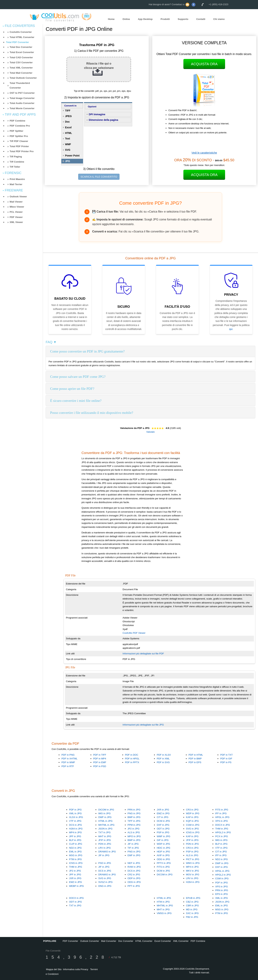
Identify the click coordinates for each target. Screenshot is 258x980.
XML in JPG (75, 813)
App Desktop (145, 19)
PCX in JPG (222, 836)
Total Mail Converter (21, 73)
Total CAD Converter (21, 57)
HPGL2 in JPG (223, 832)
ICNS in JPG (193, 832)
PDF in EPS (195, 762)
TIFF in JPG (134, 821)
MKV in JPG (193, 871)
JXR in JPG (163, 810)
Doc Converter (126, 941)
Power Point (72, 156)
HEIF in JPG (163, 852)
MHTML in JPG (106, 825)
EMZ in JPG (163, 813)
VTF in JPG (75, 821)
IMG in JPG (104, 813)
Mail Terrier (16, 184)
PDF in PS (226, 762)
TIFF (68, 111)
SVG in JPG (193, 829)
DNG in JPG (105, 886)
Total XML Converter (21, 68)
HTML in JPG (105, 821)
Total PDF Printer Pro (22, 151)
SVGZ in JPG (105, 882)
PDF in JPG (75, 810)
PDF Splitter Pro (19, 136)
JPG (67, 161)
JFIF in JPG (104, 840)
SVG (68, 150)
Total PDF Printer (19, 146)
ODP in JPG (134, 878)
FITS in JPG (222, 810)
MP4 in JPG (75, 832)
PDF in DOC (132, 755)
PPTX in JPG (164, 863)
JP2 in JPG (134, 829)
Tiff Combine (17, 162)
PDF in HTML (196, 755)
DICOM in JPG (106, 810)
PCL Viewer (16, 212)
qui (231, 329)
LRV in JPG (104, 848)
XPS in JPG (222, 821)
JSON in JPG (105, 829)
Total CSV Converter (21, 62)
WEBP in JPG (76, 886)
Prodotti (165, 19)
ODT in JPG (163, 829)
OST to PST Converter (22, 93)
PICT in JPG (193, 859)
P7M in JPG (75, 859)
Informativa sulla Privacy (76, 969)
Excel (68, 127)
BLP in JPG (75, 840)
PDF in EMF (100, 762)
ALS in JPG (134, 832)
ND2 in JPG (75, 848)
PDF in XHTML (69, 759)
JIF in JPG (104, 855)
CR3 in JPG (192, 810)
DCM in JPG (163, 821)
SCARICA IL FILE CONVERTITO (99, 177)
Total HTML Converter (22, 37)
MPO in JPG (134, 836)
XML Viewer (16, 222)
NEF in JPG (134, 863)
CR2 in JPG (134, 875)
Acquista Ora (204, 64)
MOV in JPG (193, 875)
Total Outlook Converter (23, 78)
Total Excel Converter (22, 52)
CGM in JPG (193, 825)
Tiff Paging (16, 157)
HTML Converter (144, 941)
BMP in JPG (134, 817)
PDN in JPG (105, 844)
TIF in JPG (133, 848)
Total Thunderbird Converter (20, 85)
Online (126, 19)
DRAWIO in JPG (107, 852)
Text (67, 139)
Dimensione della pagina (103, 120)
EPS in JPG (222, 894)
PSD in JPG (105, 863)
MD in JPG (192, 909)
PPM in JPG (134, 825)
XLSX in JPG (76, 817)
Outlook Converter (90, 941)
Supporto (183, 19)
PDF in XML (163, 759)
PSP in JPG (163, 832)
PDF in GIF (226, 759)
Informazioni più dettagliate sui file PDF (143, 654)
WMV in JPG (193, 863)
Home (111, 19)
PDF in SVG (163, 762)
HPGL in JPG (222, 817)
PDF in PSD (100, 766)
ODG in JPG (163, 859)
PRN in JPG (134, 810)
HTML (68, 133)
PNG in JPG (134, 813)
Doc (67, 122)
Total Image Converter (22, 98)
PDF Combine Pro (20, 126)
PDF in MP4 (100, 759)
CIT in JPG (163, 817)
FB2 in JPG (192, 917)
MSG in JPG (76, 855)
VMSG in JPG (164, 913)
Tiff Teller (15, 167)
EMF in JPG (134, 855)
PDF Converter (70, 941)
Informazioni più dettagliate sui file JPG (143, 725)
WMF (68, 144)
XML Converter (181, 941)
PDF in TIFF (100, 755)
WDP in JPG (193, 813)
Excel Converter (163, 941)
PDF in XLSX (164, 755)
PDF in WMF (68, 762)
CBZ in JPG (192, 902)
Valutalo (151, 432)
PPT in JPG (134, 886)
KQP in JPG (193, 821)
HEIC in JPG (164, 848)
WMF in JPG (164, 836)
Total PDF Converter (18, 42)
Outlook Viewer (18, 197)
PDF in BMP (195, 759)
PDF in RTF (68, 766)
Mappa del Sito (54, 969)
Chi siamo (219, 19)
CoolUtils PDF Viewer (134, 633)
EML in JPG (75, 852)
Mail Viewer (16, 202)
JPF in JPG (75, 836)
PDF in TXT (226, 755)
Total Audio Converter (22, 103)
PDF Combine (17, 121)
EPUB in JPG (193, 898)
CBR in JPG (193, 906)
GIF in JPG (163, 840)
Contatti (201, 19)
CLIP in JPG (76, 844)
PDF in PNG (68, 755)
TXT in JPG (104, 832)
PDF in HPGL (132, 759)
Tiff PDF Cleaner (19, 141)
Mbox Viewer (17, 207)
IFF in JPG (221, 813)
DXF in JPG (163, 825)
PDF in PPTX (132, 762)
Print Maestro (17, 179)
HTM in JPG (163, 902)
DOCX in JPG (223, 825)
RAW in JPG (134, 867)
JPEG (68, 116)
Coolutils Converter (21, 32)
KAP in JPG (192, 817)
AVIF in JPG (163, 855)
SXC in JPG (192, 913)
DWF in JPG (105, 817)
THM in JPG (222, 829)
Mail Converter (109, 941)
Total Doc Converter (21, 47)
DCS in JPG (76, 825)
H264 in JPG (76, 829)
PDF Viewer (16, 217)
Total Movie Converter (22, 108)
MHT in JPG (105, 836)
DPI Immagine (97, 114)
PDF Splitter (16, 131)
